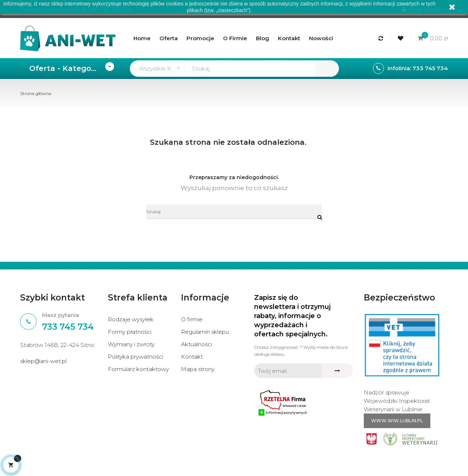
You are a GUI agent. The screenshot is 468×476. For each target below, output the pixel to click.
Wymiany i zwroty (131, 344)
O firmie (192, 319)
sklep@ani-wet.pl (43, 361)
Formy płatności (130, 332)
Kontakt (192, 357)
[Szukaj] (234, 212)
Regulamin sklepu (205, 332)
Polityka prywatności (135, 357)
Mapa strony (198, 369)
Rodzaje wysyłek (131, 319)
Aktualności (197, 344)
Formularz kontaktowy (138, 369)
